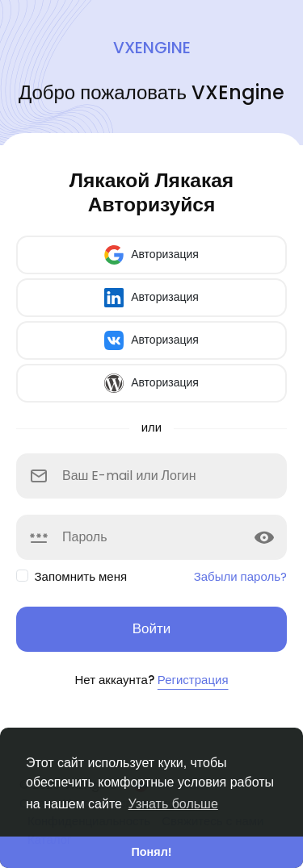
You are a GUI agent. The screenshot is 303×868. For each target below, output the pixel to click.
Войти (152, 628)
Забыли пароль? (240, 576)
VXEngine (152, 48)
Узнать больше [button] (173, 804)
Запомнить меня (81, 576)
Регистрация (193, 680)
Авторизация (151, 255)
